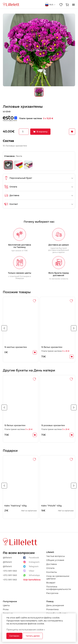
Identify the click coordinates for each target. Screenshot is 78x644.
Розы (6, 609)
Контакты (52, 572)
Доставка (51, 564)
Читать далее (33, 636)
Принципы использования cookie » (26, 630)
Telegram (34, 566)
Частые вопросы (56, 556)
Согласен (14, 636)
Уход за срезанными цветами (58, 577)
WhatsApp (34, 575)
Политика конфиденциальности (59, 588)
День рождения (55, 605)
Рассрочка (52, 593)
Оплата (50, 568)
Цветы (6, 605)
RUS (50, 5)
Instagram (34, 562)
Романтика (52, 609)
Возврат (51, 583)
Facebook (34, 558)
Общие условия (55, 560)
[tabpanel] (21, 330)
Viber (32, 571)
